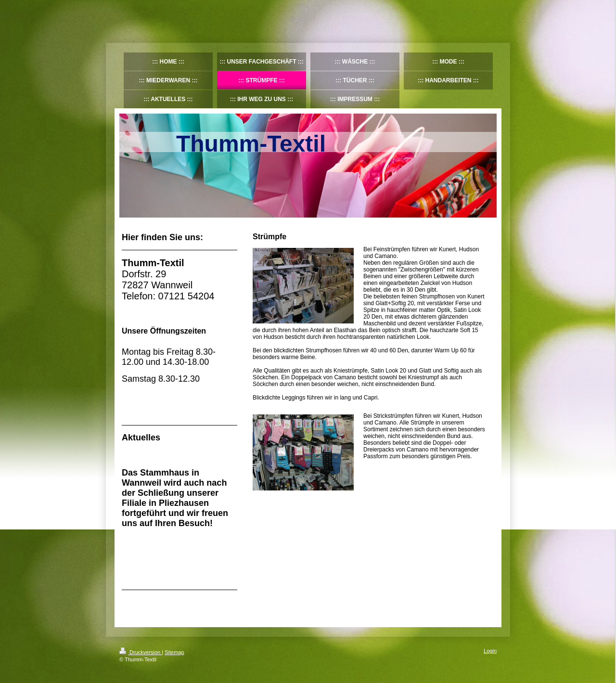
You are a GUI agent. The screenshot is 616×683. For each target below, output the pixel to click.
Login (490, 651)
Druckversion (141, 652)
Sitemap (174, 652)
